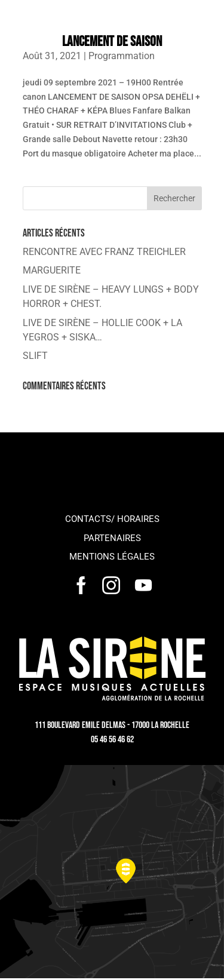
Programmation (122, 56)
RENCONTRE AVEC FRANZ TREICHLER (104, 252)
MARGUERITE (52, 270)
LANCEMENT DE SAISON (112, 42)
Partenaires (112, 538)
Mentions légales (112, 557)
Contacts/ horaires (112, 519)
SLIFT (35, 356)
